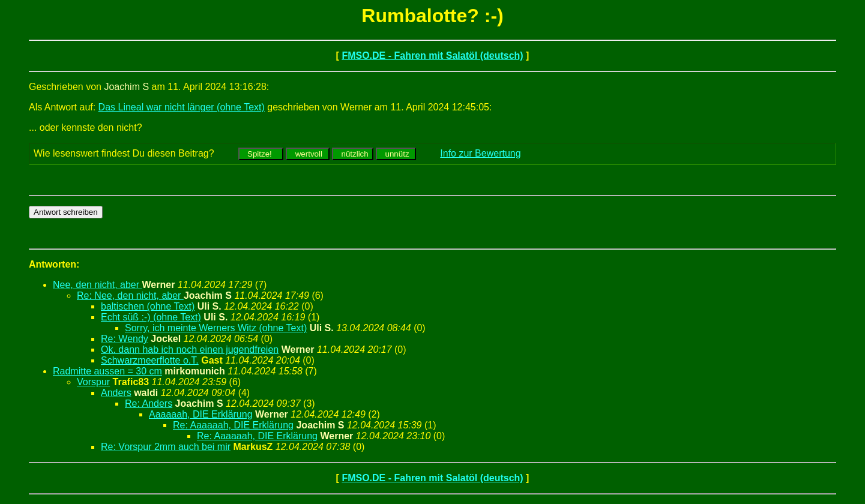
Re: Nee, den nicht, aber (130, 295)
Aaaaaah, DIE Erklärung (201, 414)
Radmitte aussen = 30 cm (107, 371)
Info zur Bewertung (480, 153)
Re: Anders (149, 403)
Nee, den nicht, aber (98, 285)
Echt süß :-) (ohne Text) (151, 317)
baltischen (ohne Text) (148, 306)
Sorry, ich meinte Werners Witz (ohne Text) (216, 328)
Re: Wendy (125, 339)
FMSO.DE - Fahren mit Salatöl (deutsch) (432, 55)
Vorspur (93, 382)
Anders (116, 393)
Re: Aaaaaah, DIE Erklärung (233, 425)
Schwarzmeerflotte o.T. (150, 360)
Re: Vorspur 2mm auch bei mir (166, 447)
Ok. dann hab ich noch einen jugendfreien (190, 349)
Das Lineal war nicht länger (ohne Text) (182, 107)
